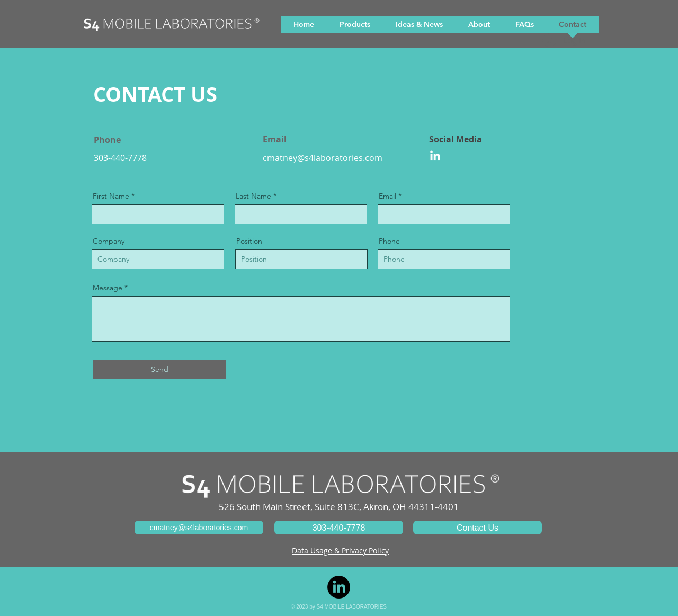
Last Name (253, 196)
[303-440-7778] (339, 528)
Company (109, 241)
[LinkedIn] (435, 157)
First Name (111, 196)
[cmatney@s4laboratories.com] (199, 528)
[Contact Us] (478, 528)
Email (387, 196)
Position (249, 241)
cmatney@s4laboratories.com (323, 158)
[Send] (159, 370)
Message (108, 288)
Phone (389, 241)
